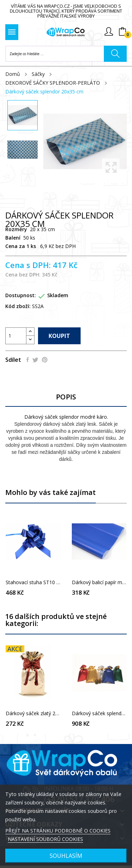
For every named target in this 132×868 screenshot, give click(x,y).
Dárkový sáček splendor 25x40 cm (99, 713)
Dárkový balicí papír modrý (99, 582)
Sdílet (28, 360)
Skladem (58, 295)
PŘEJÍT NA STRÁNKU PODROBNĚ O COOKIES (58, 831)
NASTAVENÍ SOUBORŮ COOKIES (45, 839)
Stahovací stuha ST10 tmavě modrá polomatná (33, 582)
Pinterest (45, 360)
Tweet (35, 360)
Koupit (59, 336)
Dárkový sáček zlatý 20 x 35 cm (33, 713)
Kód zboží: (18, 306)
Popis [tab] (66, 397)
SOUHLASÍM (66, 856)
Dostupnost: (21, 295)
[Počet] (16, 336)
